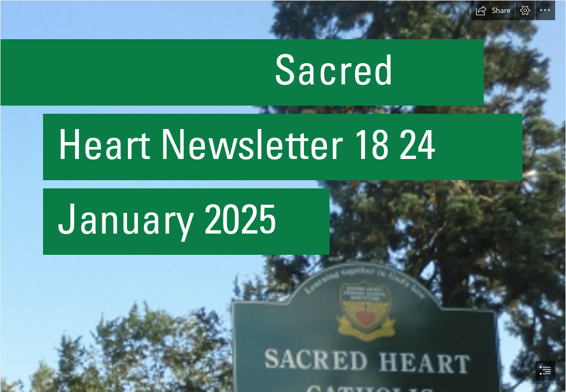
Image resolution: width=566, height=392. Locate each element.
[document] (283, 196)
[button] (493, 10)
